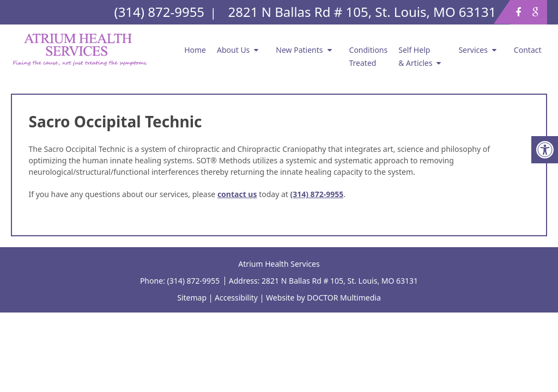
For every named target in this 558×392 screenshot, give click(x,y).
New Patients (299, 50)
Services (473, 50)
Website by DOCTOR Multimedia (323, 298)
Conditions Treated (369, 56)
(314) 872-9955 (317, 194)
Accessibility (236, 298)
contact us (237, 194)
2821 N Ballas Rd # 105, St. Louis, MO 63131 (340, 281)
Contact (528, 50)
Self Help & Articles (415, 56)
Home (195, 50)
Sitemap (192, 298)
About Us (233, 50)
